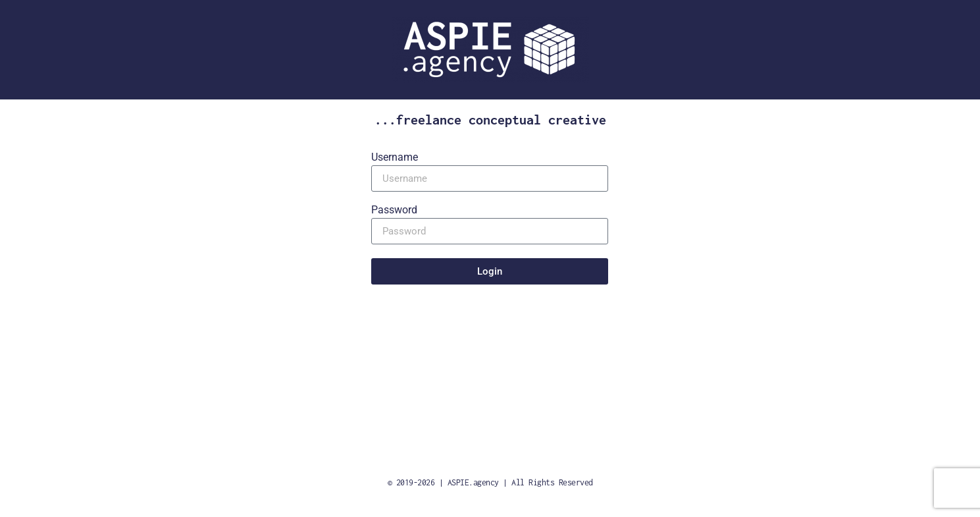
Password (394, 210)
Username (395, 158)
